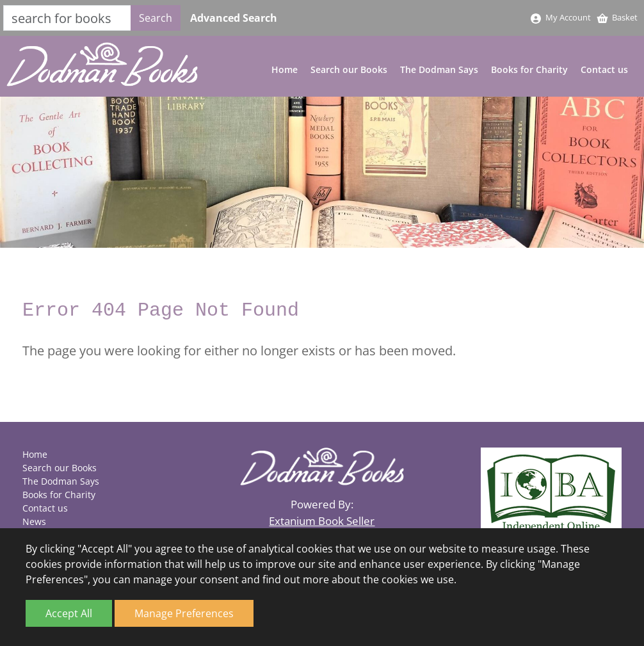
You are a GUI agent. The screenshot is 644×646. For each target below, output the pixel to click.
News (34, 521)
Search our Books (349, 69)
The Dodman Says (439, 69)
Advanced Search (234, 18)
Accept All (69, 613)
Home (285, 69)
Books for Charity (529, 69)
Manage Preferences (184, 613)
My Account (560, 17)
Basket (617, 17)
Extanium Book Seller (322, 521)
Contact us (604, 69)
